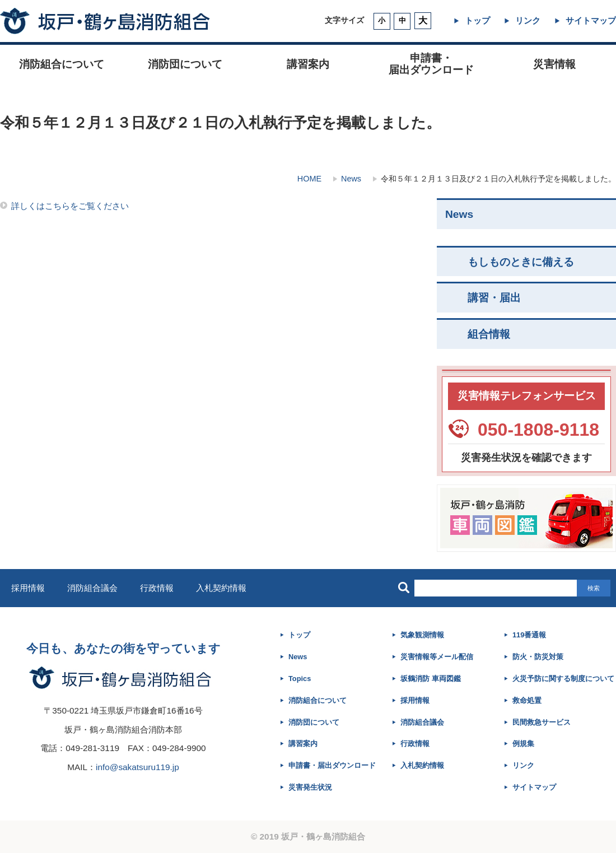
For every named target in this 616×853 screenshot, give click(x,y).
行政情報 (157, 588)
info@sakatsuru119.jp (137, 767)
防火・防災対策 (538, 657)
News (351, 179)
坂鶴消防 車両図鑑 (431, 679)
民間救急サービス (542, 722)
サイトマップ (591, 20)
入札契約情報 (221, 588)
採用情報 (28, 588)
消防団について (185, 64)
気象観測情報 (422, 635)
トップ (477, 20)
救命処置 (527, 700)
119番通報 (529, 635)
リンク (528, 20)
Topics (300, 679)
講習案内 (308, 64)
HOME (309, 179)
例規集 (523, 744)
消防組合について (62, 64)
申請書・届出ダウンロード (332, 765)
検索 (594, 588)
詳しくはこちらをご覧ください (70, 206)
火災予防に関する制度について (563, 679)
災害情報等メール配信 (437, 657)
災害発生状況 (310, 787)
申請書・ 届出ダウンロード (431, 64)
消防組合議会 (92, 588)
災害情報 (554, 64)
